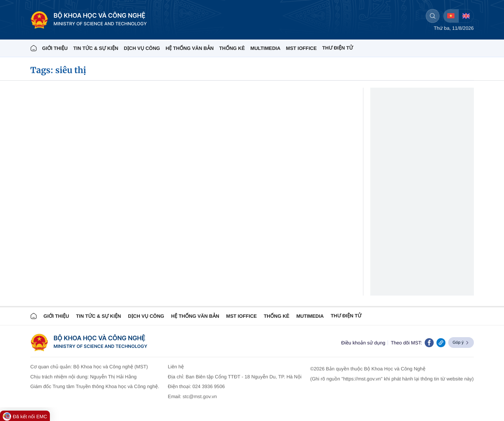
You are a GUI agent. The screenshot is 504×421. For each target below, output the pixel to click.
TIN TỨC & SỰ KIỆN (96, 48)
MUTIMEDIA (310, 316)
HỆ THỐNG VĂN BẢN (190, 48)
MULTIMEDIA (266, 48)
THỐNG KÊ (232, 48)
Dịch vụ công (142, 48)
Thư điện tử (346, 316)
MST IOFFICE (302, 48)
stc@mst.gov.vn (200, 396)
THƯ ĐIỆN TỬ (338, 48)
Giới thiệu (55, 48)
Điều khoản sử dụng (363, 343)
